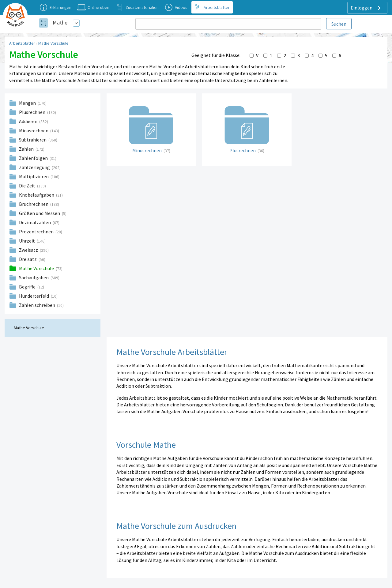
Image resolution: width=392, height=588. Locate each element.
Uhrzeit (27, 241)
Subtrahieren (33, 140)
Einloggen (366, 8)
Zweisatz (29, 250)
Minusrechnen (34, 130)
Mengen (28, 103)
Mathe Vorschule (53, 43)
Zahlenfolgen (34, 158)
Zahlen (27, 149)
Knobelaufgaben (37, 195)
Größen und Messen (40, 213)
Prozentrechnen (37, 232)
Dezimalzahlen (35, 222)
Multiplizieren (34, 176)
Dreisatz (28, 259)
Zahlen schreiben (38, 305)
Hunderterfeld (34, 296)
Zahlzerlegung (35, 167)
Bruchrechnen (34, 204)
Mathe (60, 23)
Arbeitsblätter (22, 43)
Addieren (29, 121)
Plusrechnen (33, 112)
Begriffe (28, 287)
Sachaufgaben (34, 277)
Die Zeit (28, 186)
